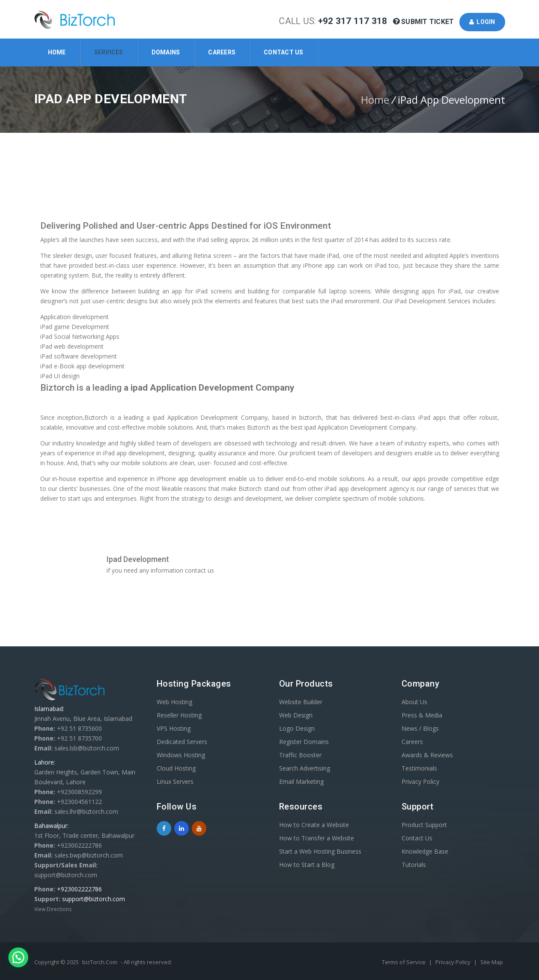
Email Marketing (301, 781)
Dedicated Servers (182, 742)
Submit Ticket (424, 22)
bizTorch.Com (100, 962)
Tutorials (414, 865)
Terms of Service (404, 962)
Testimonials (419, 768)
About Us (414, 702)
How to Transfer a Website (317, 838)
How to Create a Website (314, 825)
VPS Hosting (174, 728)
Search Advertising (305, 768)
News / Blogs (420, 728)
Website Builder (301, 702)
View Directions (53, 909)
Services (109, 52)
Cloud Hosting (176, 768)
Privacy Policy (420, 781)
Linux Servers (175, 781)
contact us (200, 570)
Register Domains (304, 742)
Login (482, 22)
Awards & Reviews (427, 755)
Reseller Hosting (179, 715)
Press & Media (422, 715)
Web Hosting (174, 702)
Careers (222, 52)
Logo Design (297, 728)
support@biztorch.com (94, 899)
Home (57, 52)
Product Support (424, 825)
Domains (166, 52)
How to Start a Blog (307, 865)
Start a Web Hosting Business (320, 851)
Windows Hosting (181, 755)
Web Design (296, 715)
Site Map (492, 962)
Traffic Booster (300, 755)
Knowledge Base (425, 851)
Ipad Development (138, 559)
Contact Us (284, 52)
